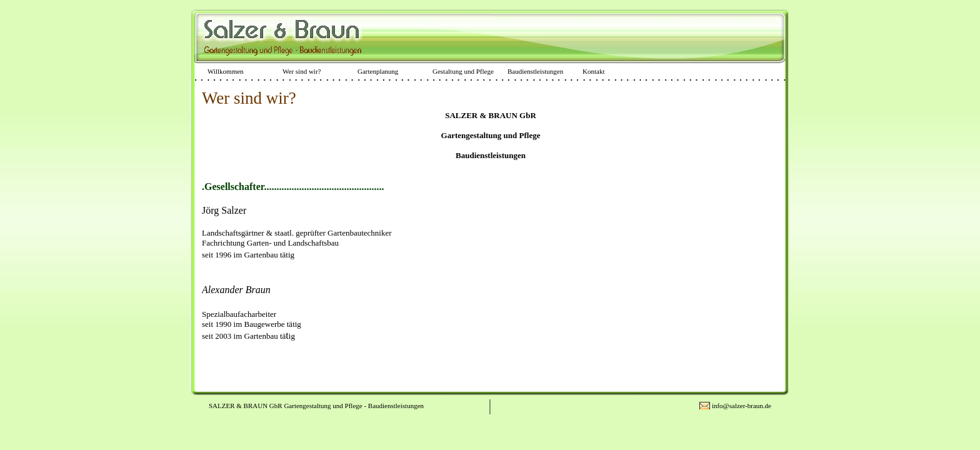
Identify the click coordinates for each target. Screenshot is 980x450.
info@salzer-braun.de (742, 406)
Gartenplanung (378, 71)
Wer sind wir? (302, 71)
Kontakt (593, 71)
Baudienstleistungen (535, 71)
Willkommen (226, 71)
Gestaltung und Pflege (463, 71)
